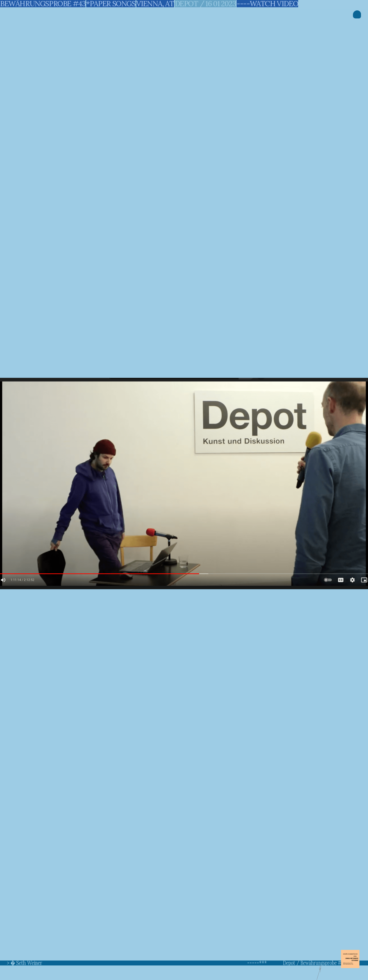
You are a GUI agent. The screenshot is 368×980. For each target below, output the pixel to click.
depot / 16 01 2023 (205, 4)
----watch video (267, 4)
